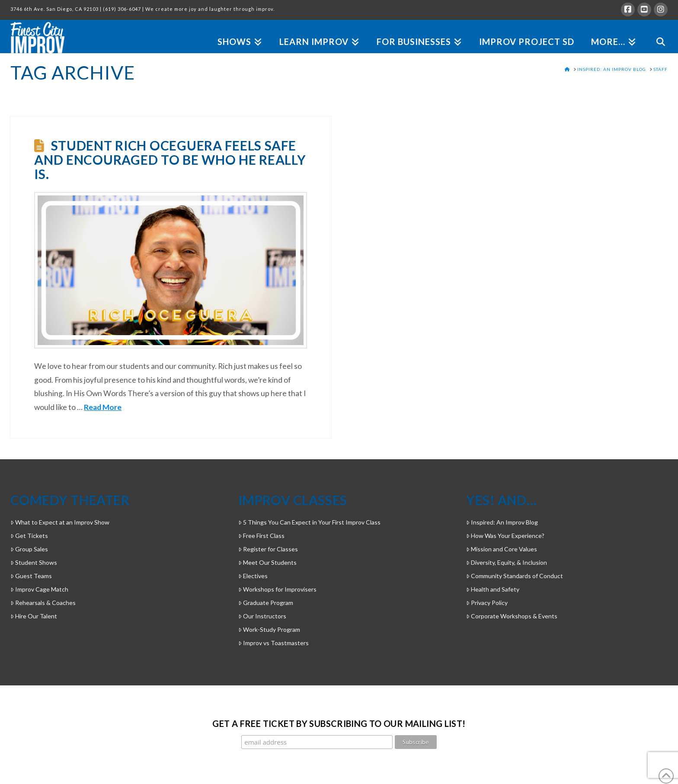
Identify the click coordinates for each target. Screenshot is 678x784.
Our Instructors (262, 616)
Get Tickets (29, 536)
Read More (103, 407)
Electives (253, 576)
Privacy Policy (487, 603)
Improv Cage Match (39, 589)
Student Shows (34, 562)
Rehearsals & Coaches (43, 603)
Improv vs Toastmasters (273, 643)
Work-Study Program (269, 629)
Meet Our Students (267, 562)
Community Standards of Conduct (515, 576)
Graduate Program (266, 603)
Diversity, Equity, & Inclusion (507, 562)
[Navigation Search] (656, 32)
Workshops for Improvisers (277, 589)
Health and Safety (493, 589)
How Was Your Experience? (505, 536)
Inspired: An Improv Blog (502, 522)
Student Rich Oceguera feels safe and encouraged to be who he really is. (170, 160)
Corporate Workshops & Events (512, 616)
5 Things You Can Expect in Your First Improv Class (309, 522)
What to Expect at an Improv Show (60, 522)
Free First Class (261, 536)
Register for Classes (268, 549)
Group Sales (29, 549)
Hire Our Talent (34, 616)
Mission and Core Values (502, 549)
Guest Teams (31, 576)
